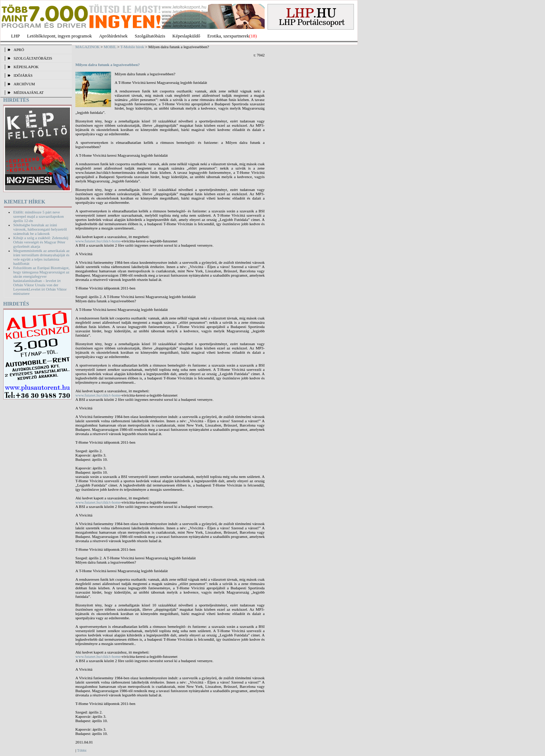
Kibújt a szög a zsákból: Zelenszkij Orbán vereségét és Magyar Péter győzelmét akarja (41, 242)
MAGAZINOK (87, 47)
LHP (16, 36)
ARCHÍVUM (24, 84)
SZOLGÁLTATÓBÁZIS (33, 58)
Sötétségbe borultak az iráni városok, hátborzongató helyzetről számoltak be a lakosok (40, 229)
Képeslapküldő (186, 36)
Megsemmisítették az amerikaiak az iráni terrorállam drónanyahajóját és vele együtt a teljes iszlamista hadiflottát (41, 257)
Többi (82, 750)
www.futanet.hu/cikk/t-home (98, 241)
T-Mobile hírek (132, 47)
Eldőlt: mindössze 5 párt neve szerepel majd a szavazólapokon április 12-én (38, 216)
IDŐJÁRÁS (23, 75)
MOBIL (110, 47)
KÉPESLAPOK (26, 67)
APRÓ (19, 50)
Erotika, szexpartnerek (228, 36)
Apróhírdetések (113, 36)
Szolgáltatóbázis (150, 36)
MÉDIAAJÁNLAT (29, 92)
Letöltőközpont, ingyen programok (60, 36)
